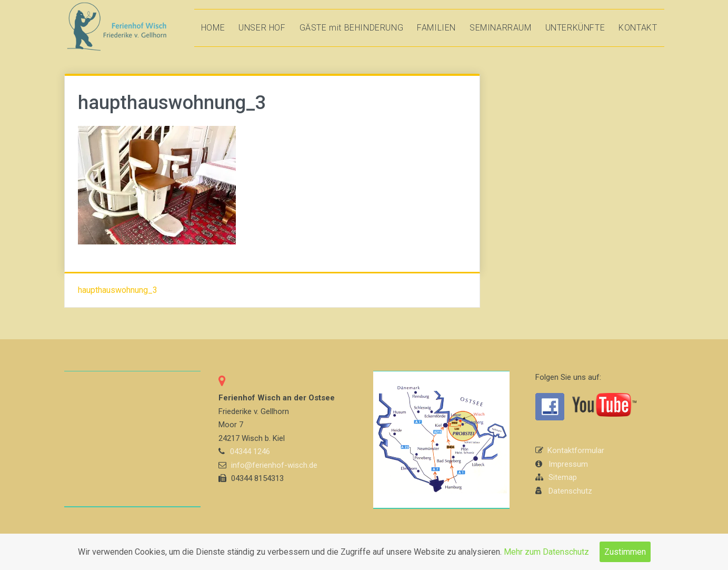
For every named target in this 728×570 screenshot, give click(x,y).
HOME (213, 28)
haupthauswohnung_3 (118, 290)
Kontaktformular (576, 450)
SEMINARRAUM (501, 28)
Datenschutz (570, 491)
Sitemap (563, 477)
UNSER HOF (262, 28)
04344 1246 (250, 451)
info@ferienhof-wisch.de (274, 465)
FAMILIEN (436, 28)
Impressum (568, 464)
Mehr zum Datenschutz (546, 552)
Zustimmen (625, 552)
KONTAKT (638, 28)
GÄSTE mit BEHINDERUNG (352, 28)
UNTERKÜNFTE (575, 28)
